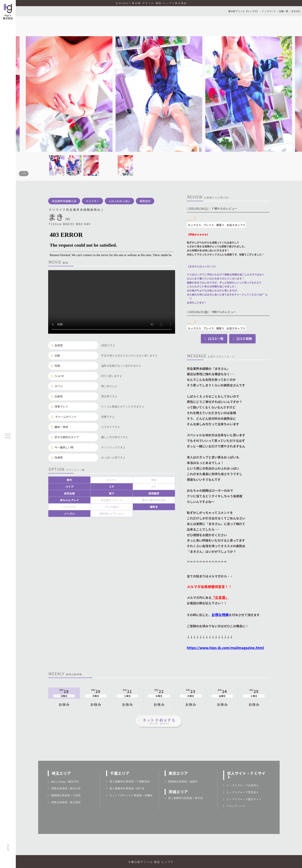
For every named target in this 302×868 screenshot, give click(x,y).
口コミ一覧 (214, 338)
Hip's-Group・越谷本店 (63, 781)
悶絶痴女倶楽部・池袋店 (181, 781)
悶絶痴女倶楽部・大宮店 (64, 795)
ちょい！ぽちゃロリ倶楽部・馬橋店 (129, 795)
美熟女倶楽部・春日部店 (64, 802)
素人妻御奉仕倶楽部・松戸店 (125, 788)
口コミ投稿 (242, 338)
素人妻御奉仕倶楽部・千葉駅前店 (128, 781)
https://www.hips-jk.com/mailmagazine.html (225, 648)
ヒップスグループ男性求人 (241, 792)
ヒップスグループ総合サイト (242, 799)
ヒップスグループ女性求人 (241, 785)
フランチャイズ (234, 806)
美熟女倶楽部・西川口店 (64, 788)
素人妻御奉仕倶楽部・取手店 (184, 798)
